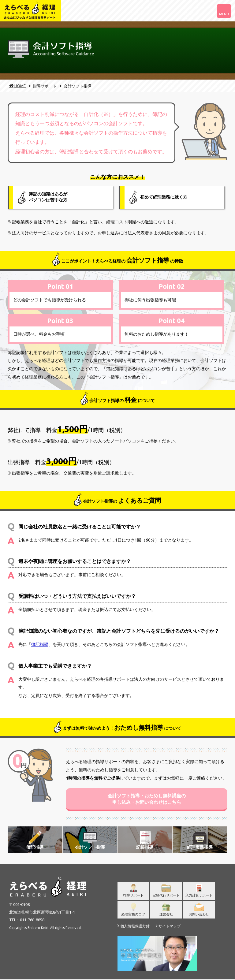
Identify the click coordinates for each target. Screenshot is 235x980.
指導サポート (45, 86)
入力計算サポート (199, 893)
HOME (15, 86)
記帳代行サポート (166, 893)
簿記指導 (40, 644)
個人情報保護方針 (134, 926)
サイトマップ (168, 926)
